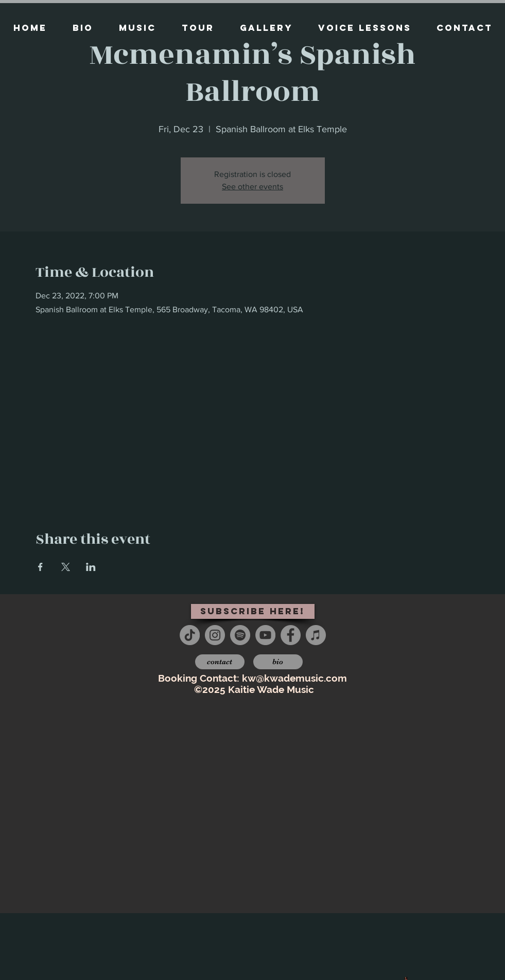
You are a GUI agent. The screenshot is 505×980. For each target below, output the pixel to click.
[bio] (278, 662)
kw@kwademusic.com (294, 678)
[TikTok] (190, 635)
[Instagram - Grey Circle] (215, 635)
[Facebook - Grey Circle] (291, 635)
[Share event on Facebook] (40, 567)
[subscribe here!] (253, 611)
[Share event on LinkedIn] (91, 567)
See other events (252, 186)
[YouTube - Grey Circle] (265, 635)
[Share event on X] (66, 567)
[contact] (220, 662)
